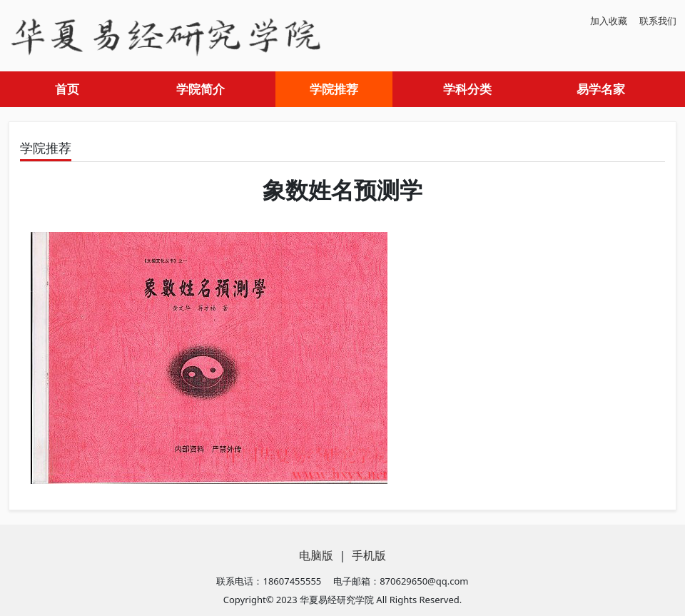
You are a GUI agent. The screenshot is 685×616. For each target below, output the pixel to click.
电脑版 (316, 555)
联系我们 (658, 21)
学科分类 (467, 89)
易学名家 (601, 89)
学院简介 (201, 89)
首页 (67, 89)
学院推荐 (334, 89)
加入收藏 (609, 21)
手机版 (369, 555)
